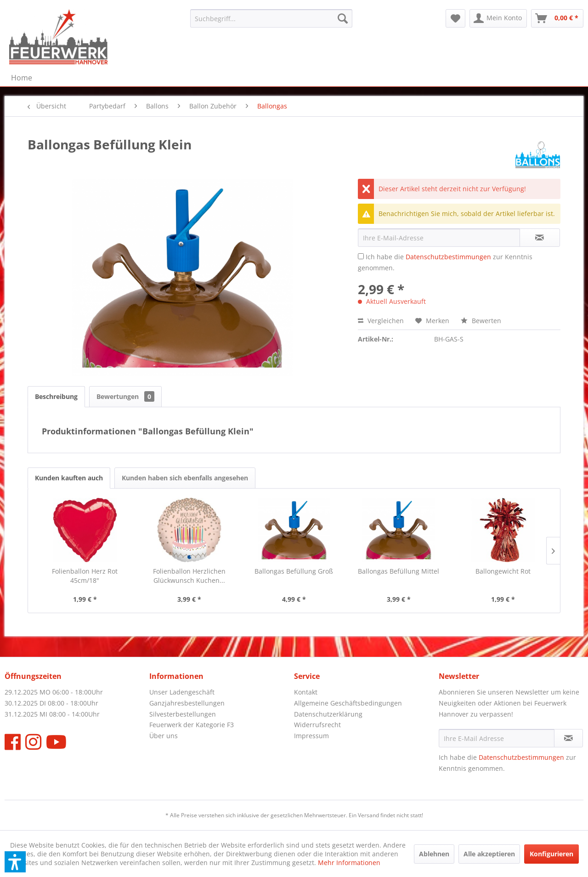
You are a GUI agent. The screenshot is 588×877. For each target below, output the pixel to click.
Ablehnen (434, 854)
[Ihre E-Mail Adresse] (497, 738)
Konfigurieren (551, 854)
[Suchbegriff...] (271, 18)
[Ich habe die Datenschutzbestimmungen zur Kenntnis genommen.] (361, 256)
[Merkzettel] (455, 18)
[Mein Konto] (498, 18)
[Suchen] (343, 18)
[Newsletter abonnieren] (568, 738)
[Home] (22, 78)
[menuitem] (271, 18)
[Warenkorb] (557, 18)
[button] (15, 862)
